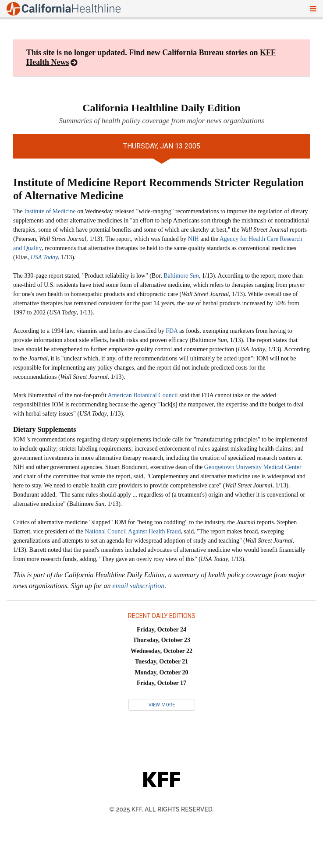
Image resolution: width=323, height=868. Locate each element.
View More (162, 705)
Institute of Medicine (50, 211)
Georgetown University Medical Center (253, 467)
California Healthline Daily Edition (161, 108)
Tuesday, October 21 (162, 662)
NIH (193, 239)
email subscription (139, 586)
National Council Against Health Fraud (133, 531)
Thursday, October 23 (161, 640)
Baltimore (181, 276)
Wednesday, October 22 (161, 651)
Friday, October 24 (161, 630)
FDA (172, 331)
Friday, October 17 (161, 683)
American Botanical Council (143, 395)
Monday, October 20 (161, 672)
